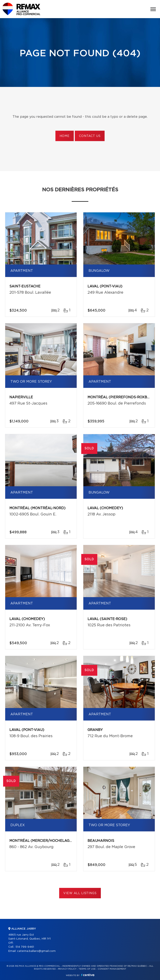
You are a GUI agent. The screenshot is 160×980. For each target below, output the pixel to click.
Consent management (112, 969)
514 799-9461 (25, 947)
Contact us (90, 136)
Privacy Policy (67, 969)
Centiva (88, 975)
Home (65, 136)
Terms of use (87, 969)
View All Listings (80, 893)
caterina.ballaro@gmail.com (36, 951)
